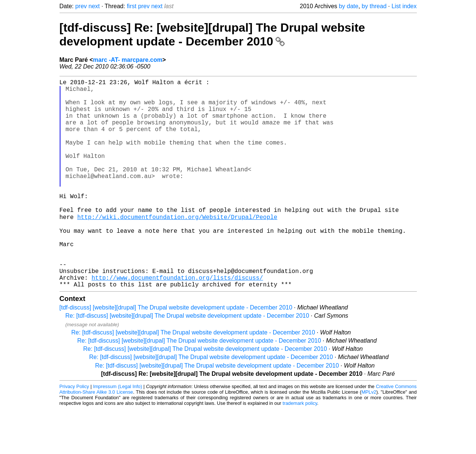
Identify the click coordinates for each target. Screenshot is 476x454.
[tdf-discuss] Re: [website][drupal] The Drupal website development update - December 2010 (212, 34)
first (132, 6)
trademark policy (300, 448)
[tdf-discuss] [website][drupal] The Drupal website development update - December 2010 (176, 353)
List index (404, 6)
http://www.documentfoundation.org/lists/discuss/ (177, 321)
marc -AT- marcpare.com (128, 60)
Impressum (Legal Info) (118, 431)
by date (348, 6)
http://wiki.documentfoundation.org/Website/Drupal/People (160, 247)
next (94, 6)
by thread (374, 6)
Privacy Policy (74, 431)
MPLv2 (369, 437)
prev (81, 6)
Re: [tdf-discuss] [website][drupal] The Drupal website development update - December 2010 (187, 361)
